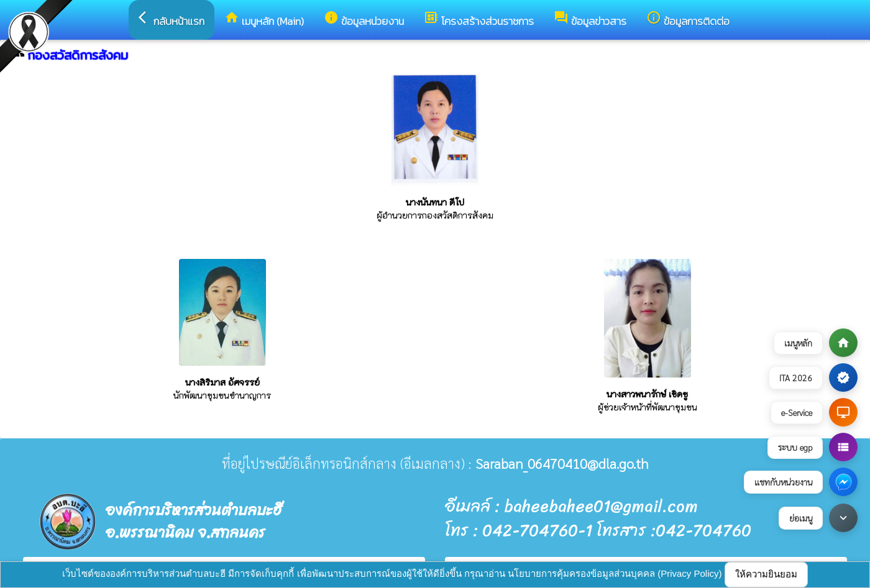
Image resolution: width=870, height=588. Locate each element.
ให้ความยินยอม (766, 574)
